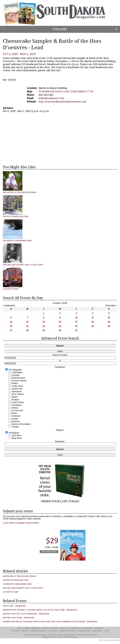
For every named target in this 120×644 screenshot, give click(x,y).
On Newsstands (83, 631)
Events (55, 628)
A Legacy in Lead (11, 289)
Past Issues (97, 631)
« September (9, 306)
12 (109, 317)
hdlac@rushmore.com (51, 98)
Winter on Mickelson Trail (16, 217)
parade (15, 419)
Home (19, 628)
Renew (25, 631)
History (15, 408)
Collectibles (17, 372)
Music (14, 413)
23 (60, 326)
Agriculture (17, 391)
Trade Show (17, 386)
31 (76, 330)
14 (27, 322)
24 (76, 326)
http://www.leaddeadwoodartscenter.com (62, 102)
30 (60, 330)
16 (60, 322)
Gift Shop (53, 631)
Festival (15, 400)
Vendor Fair (17, 389)
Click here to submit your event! (21, 523)
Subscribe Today (49, 552)
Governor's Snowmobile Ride (17, 241)
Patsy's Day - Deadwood (14, 606)
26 (109, 326)
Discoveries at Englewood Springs (20, 192)
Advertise (99, 628)
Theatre (15, 427)
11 (93, 317)
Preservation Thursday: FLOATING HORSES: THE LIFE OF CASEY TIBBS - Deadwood (40, 610)
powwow (16, 421)
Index (107, 631)
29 (44, 330)
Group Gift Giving (67, 631)
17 (76, 322)
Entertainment (18, 378)
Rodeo (15, 383)
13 (11, 322)
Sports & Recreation (21, 424)
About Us (64, 628)
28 (27, 330)
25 (93, 326)
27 (11, 330)
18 (93, 322)
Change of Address (38, 631)
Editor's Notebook (32, 628)
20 (11, 326)
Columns (46, 628)
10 (76, 317)
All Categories (15, 370)
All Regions (14, 433)
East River (16, 436)
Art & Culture (18, 394)
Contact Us (75, 628)
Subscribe (60, 29)
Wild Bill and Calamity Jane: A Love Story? (23, 265)
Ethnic (15, 397)
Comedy (16, 375)
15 (44, 322)
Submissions (87, 628)
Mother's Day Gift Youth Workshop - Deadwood (26, 614)
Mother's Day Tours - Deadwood (19, 618)
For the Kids (17, 411)
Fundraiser (17, 405)
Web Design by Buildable (110, 640)
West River (17, 438)
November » (111, 306)
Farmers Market (19, 381)
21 (27, 326)
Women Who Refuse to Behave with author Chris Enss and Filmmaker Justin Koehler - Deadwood (50, 622)
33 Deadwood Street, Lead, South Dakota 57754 (66, 91)
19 (109, 322)
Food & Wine (18, 402)
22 (44, 326)
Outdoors (16, 416)
